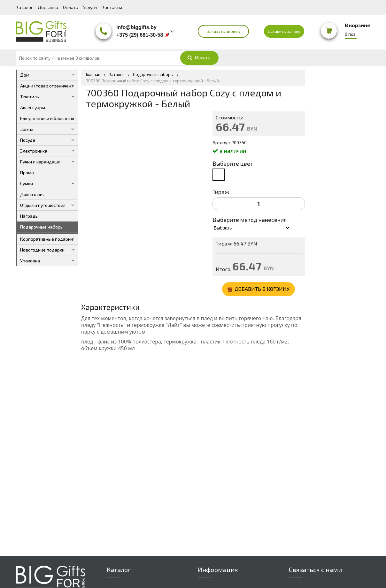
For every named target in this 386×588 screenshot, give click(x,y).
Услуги (90, 7)
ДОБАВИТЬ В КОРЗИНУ (259, 289)
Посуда (28, 140)
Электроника (34, 151)
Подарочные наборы (42, 227)
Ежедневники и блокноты (47, 118)
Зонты (27, 129)
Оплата (71, 7)
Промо (27, 173)
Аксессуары (33, 107)
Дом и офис (32, 194)
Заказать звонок (224, 31)
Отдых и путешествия (43, 205)
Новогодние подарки (42, 250)
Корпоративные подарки (46, 239)
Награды (29, 216)
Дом (25, 75)
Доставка (48, 7)
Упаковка (30, 261)
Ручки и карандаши (40, 162)
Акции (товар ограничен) (46, 86)
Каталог (24, 7)
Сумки (27, 183)
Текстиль (30, 97)
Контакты (112, 7)
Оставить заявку (284, 31)
